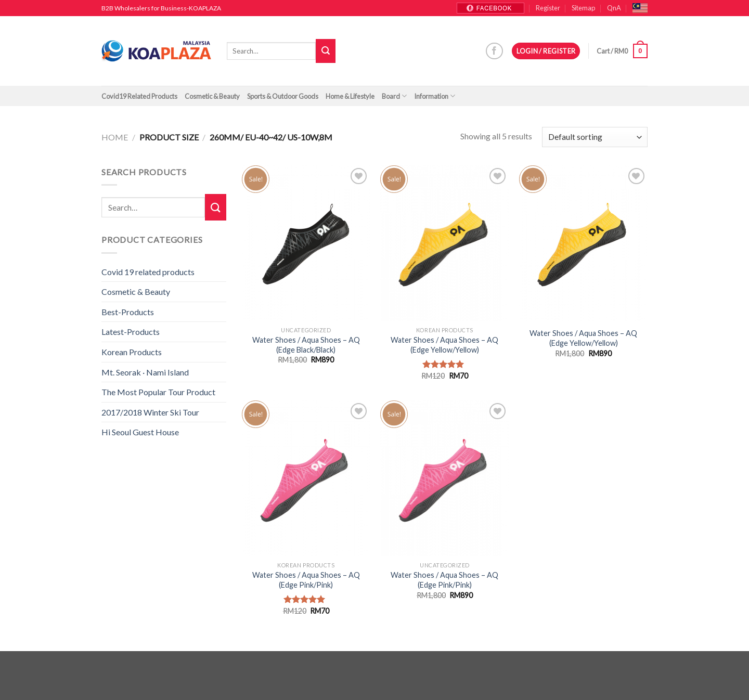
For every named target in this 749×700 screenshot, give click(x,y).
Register (548, 8)
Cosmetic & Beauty (212, 96)
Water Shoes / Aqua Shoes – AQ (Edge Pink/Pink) (306, 580)
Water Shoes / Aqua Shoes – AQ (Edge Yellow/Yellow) (444, 345)
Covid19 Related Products (139, 96)
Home (115, 137)
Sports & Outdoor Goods (283, 96)
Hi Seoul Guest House (140, 432)
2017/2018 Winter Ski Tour (150, 412)
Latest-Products (131, 332)
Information (435, 96)
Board (394, 96)
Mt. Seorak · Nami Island (145, 372)
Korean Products (132, 352)
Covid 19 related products (148, 272)
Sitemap (583, 8)
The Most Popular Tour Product (158, 392)
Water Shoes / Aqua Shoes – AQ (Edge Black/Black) (306, 345)
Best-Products (128, 312)
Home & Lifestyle (350, 96)
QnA (614, 8)
